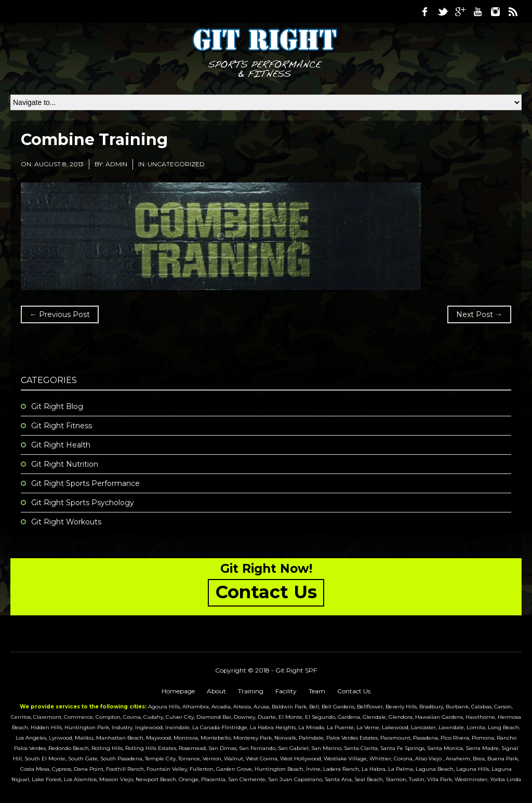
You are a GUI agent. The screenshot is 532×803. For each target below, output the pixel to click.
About (216, 691)
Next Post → (479, 314)
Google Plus (460, 11)
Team (317, 691)
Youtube (477, 11)
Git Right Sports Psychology (83, 503)
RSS (513, 11)
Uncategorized (176, 164)
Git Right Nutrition (65, 464)
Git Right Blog (57, 406)
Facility (286, 691)
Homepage (178, 691)
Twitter (442, 11)
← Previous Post (60, 314)
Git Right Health (61, 445)
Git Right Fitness (62, 426)
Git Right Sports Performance (85, 483)
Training (251, 691)
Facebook (424, 11)
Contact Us (354, 691)
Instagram (495, 11)
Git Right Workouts (66, 522)
